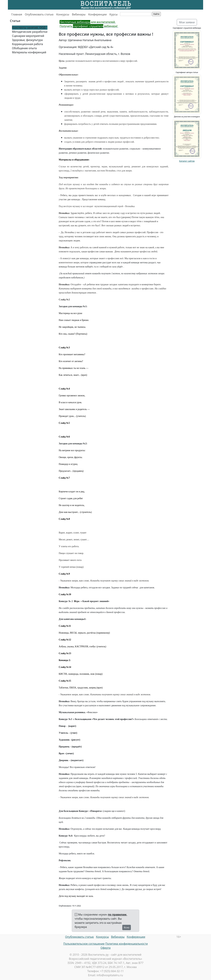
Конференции (97, 14)
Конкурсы (63, 14)
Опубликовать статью (39, 14)
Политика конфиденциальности (127, 944)
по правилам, (117, 915)
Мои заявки (187, 22)
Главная (17, 14)
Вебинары (79, 14)
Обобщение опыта (24, 48)
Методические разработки (30, 32)
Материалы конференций (29, 52)
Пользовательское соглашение (84, 944)
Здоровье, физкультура (27, 40)
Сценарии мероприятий (28, 36)
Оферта (106, 948)
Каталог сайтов (187, 161)
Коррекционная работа (27, 44)
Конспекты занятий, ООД (29, 28)
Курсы (114, 14)
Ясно (127, 927)
